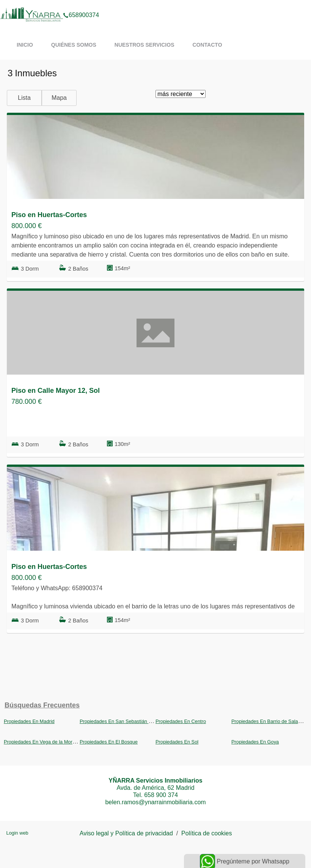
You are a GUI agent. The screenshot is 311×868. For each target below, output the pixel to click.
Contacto (207, 45)
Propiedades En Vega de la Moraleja (43, 742)
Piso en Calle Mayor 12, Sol (56, 391)
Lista (24, 98)
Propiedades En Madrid (29, 721)
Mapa (59, 98)
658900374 (81, 5)
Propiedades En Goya (255, 742)
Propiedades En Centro (181, 721)
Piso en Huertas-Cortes (49, 215)
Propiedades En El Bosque (109, 742)
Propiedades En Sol (177, 742)
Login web (17, 833)
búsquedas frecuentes (42, 705)
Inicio (25, 45)
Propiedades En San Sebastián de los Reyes (128, 721)
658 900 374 (161, 795)
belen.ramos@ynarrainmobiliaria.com (155, 802)
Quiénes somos (74, 45)
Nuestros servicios (145, 45)
